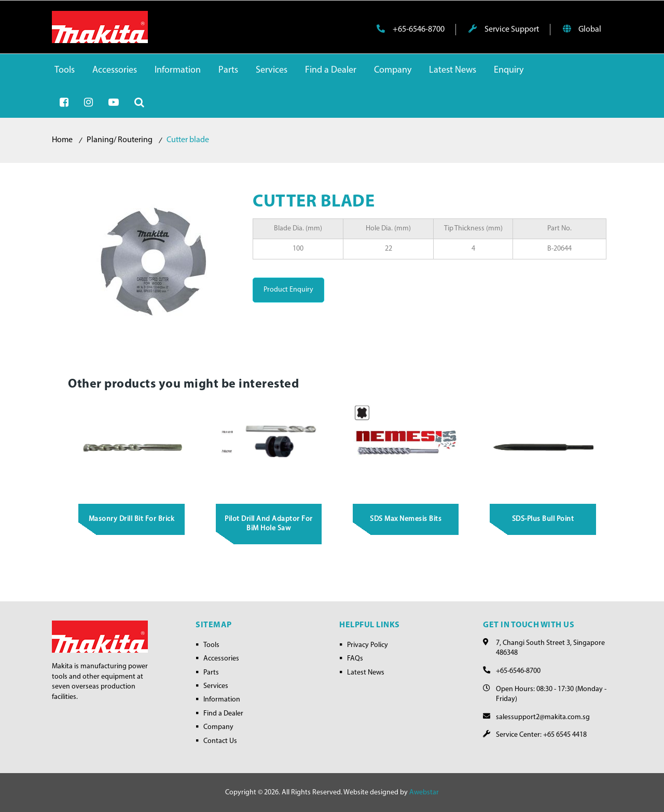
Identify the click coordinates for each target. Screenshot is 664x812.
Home (62, 140)
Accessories (221, 659)
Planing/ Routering (120, 140)
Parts (211, 673)
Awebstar (424, 793)
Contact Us (220, 741)
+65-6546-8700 (411, 29)
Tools (211, 645)
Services (216, 686)
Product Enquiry (288, 290)
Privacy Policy (368, 645)
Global (582, 29)
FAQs (355, 659)
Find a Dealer (223, 714)
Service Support (504, 29)
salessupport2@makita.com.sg (543, 717)
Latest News (366, 673)
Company (218, 727)
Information (222, 700)
